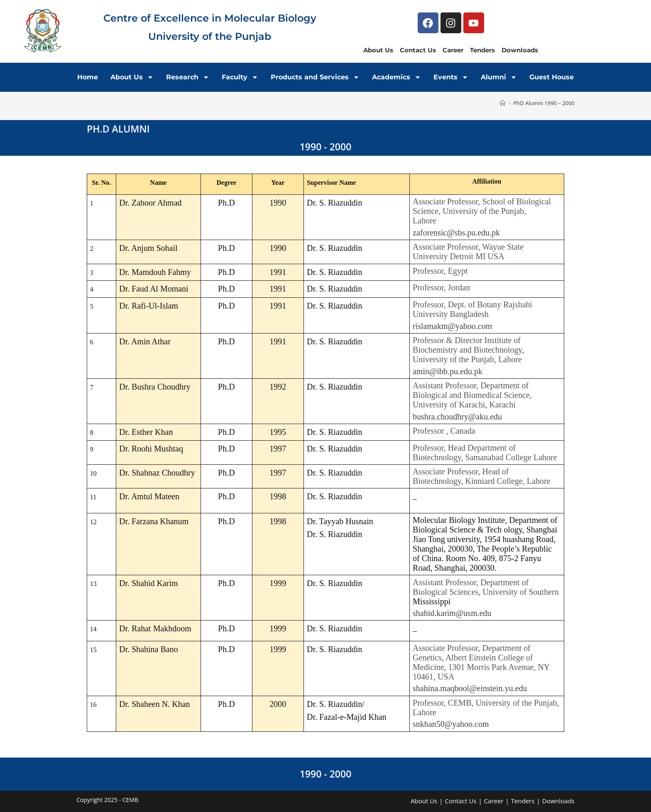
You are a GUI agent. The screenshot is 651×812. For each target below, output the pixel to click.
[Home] (503, 103)
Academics (396, 77)
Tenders (482, 50)
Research (188, 77)
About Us (378, 50)
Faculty (240, 77)
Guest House (552, 77)
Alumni (499, 77)
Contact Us (418, 50)
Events (451, 77)
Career (453, 50)
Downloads (520, 50)
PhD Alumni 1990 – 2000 (544, 103)
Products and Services (315, 77)
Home (88, 77)
